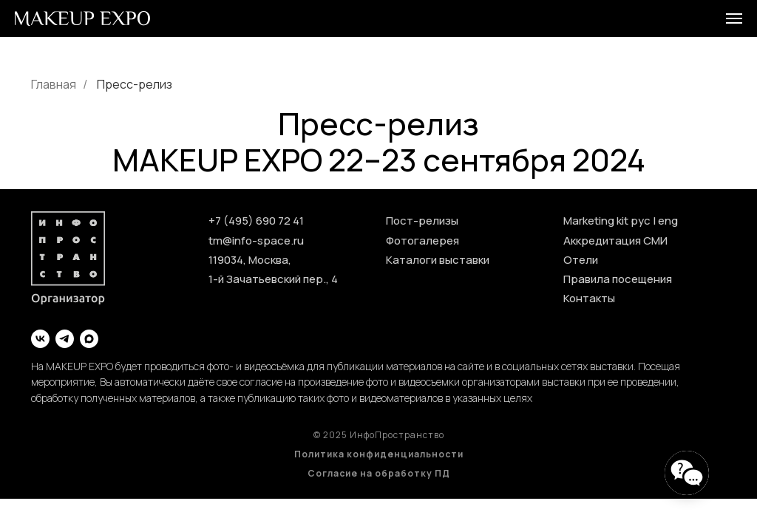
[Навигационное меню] (734, 18)
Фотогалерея (422, 241)
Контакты (589, 298)
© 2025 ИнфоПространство (379, 435)
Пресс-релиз (135, 85)
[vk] (40, 339)
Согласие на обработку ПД (379, 473)
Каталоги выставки (438, 260)
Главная (54, 85)
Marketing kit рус (607, 221)
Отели (581, 260)
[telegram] (65, 339)
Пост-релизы (422, 221)
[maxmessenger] (89, 339)
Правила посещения (618, 279)
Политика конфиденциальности (379, 454)
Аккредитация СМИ (615, 241)
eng (668, 221)
